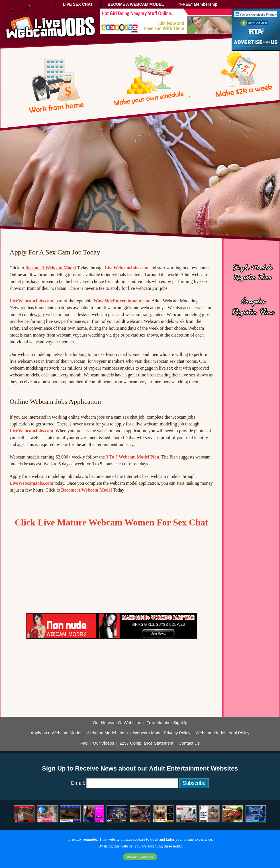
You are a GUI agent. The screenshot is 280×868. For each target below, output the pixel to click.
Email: (78, 783)
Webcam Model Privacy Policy (162, 733)
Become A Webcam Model (51, 268)
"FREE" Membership (198, 4)
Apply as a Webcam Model (56, 733)
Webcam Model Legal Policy (223, 733)
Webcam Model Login (107, 733)
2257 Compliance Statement (146, 743)
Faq (84, 743)
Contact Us (189, 743)
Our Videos (104, 743)
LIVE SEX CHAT (78, 4)
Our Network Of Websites (117, 723)
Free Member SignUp (167, 723)
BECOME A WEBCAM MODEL (136, 4)
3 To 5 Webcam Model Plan (133, 457)
